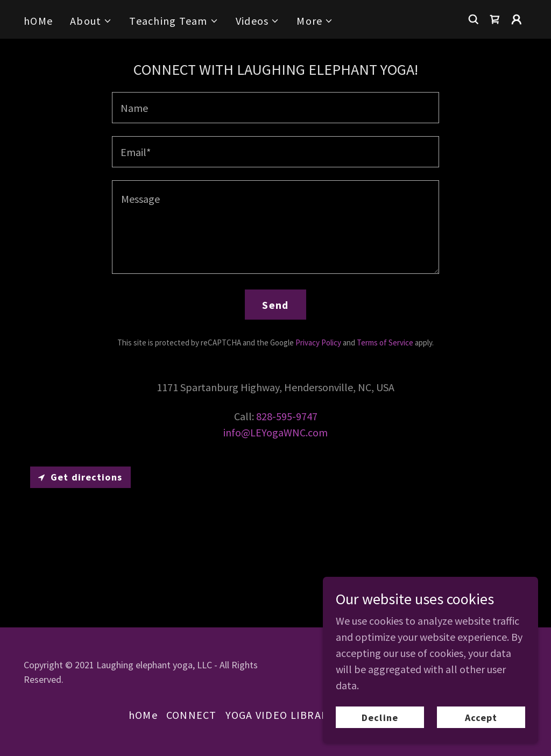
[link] (495, 19)
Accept (481, 718)
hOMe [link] (38, 21)
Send (275, 305)
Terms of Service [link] (385, 342)
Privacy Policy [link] (318, 342)
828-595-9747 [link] (287, 416)
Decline (380, 718)
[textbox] (275, 108)
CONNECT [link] (192, 715)
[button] (91, 21)
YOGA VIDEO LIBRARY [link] (280, 715)
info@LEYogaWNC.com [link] (275, 432)
